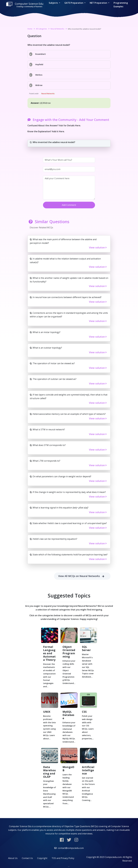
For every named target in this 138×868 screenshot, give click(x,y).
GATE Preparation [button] (74, 3)
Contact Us (27, 858)
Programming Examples (121, 5)
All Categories (41, 29)
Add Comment (69, 205)
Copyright (42, 858)
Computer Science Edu (25, 5)
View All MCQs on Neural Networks (82, 576)
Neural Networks (57, 29)
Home (30, 29)
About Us (13, 858)
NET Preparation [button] (99, 3)
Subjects (54, 3)
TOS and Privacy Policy (63, 858)
